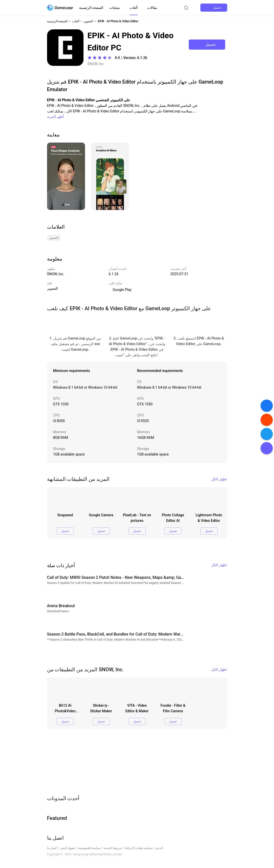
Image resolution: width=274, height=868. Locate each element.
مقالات (152, 8)
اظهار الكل (219, 479)
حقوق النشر (68, 848)
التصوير (88, 21)
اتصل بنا (52, 848)
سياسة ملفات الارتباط (139, 848)
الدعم (159, 848)
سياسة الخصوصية (90, 848)
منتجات (115, 8)
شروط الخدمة (113, 848)
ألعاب (134, 8)
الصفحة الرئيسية (91, 8)
